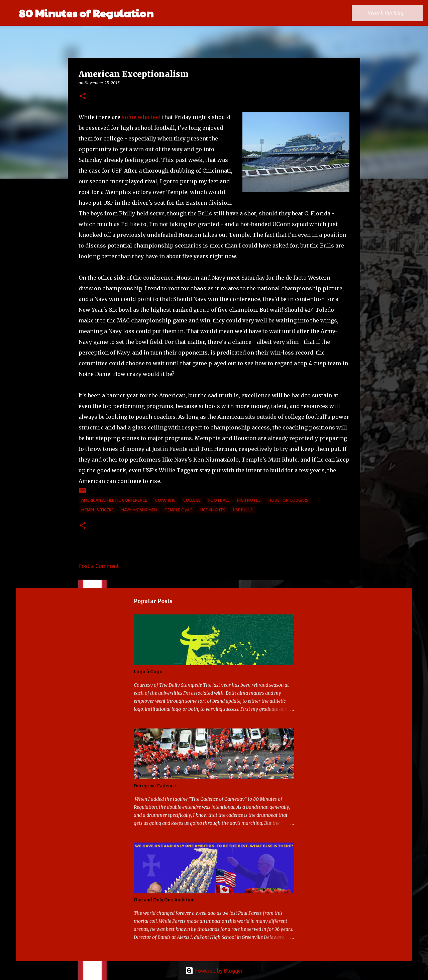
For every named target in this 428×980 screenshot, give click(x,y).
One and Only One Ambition (164, 900)
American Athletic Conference (114, 500)
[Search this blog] (388, 13)
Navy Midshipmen (139, 510)
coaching (165, 500)
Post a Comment (99, 566)
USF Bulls (243, 510)
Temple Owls (179, 510)
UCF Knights (213, 510)
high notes (249, 500)
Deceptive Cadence (155, 786)
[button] (83, 96)
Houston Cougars (288, 500)
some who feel (141, 117)
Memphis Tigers (97, 510)
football (219, 500)
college (192, 500)
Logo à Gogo (148, 672)
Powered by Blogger (214, 971)
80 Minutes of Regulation (86, 13)
